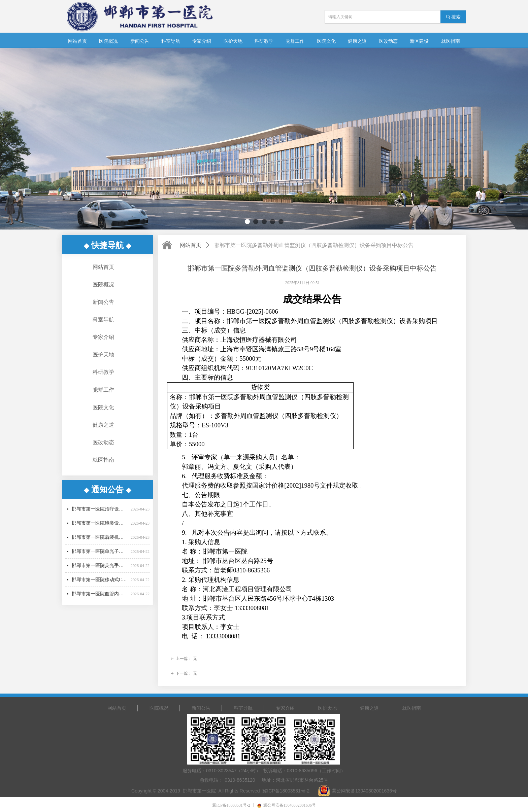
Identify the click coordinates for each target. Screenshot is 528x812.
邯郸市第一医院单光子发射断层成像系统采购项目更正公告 (100, 561)
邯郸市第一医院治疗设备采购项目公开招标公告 (100, 518)
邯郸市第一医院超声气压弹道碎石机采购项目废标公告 (100, 504)
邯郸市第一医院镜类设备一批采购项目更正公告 (100, 533)
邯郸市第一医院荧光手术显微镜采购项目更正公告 (100, 575)
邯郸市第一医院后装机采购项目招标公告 (100, 547)
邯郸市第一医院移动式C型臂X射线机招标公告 (100, 589)
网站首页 (191, 245)
